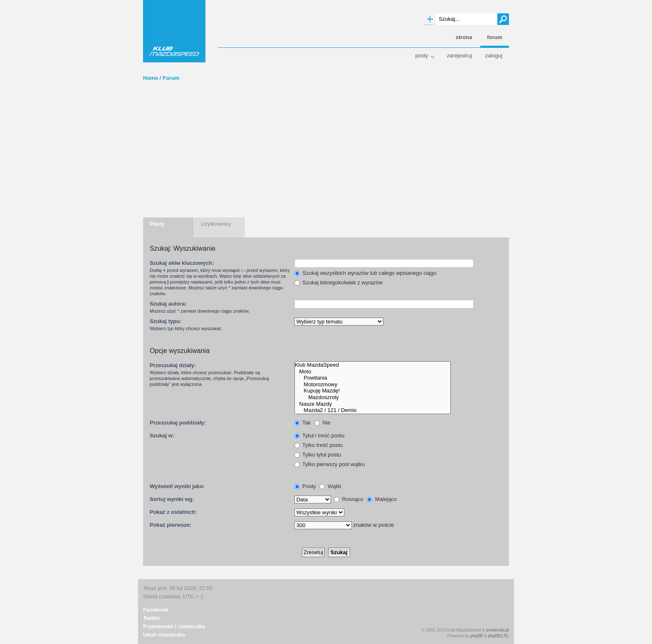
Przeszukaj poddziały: (178, 423)
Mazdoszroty (373, 397)
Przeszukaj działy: (173, 365)
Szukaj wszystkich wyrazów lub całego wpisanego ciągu (366, 273)
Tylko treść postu (319, 445)
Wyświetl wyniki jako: (177, 486)
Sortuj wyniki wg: (172, 499)
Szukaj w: (162, 436)
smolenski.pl (498, 630)
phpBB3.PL (498, 636)
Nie (322, 423)
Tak (303, 423)
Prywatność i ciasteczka (174, 626)
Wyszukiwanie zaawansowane (430, 20)
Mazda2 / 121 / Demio (373, 410)
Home (151, 78)
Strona (464, 37)
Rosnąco (349, 499)
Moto (373, 372)
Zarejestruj (459, 56)
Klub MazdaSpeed (174, 31)
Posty (422, 56)
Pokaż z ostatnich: (173, 512)
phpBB (477, 636)
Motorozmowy (373, 385)
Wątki (330, 486)
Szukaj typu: (166, 321)
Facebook (156, 610)
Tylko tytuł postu (318, 455)
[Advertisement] (326, 155)
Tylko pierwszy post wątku (330, 464)
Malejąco (382, 499)
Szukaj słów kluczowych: (182, 263)
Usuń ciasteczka (164, 635)
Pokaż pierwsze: (170, 525)
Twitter (152, 618)
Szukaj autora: (168, 304)
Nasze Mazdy (373, 404)
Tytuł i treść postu (320, 436)
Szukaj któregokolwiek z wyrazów (339, 283)
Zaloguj (494, 56)
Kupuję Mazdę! (373, 391)
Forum (171, 78)
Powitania (373, 378)
